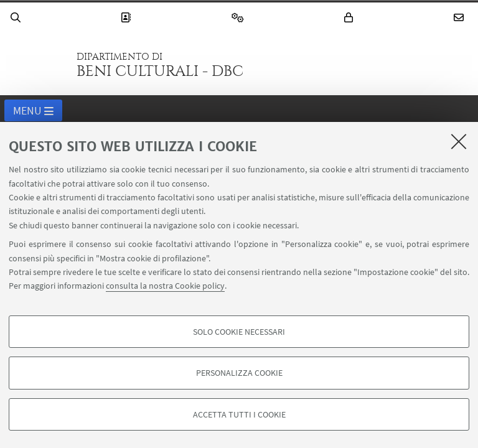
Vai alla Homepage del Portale (37, 65)
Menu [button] (33, 111)
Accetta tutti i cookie (239, 414)
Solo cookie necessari (239, 332)
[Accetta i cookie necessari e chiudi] (459, 141)
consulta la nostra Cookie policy (165, 286)
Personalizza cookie (239, 373)
